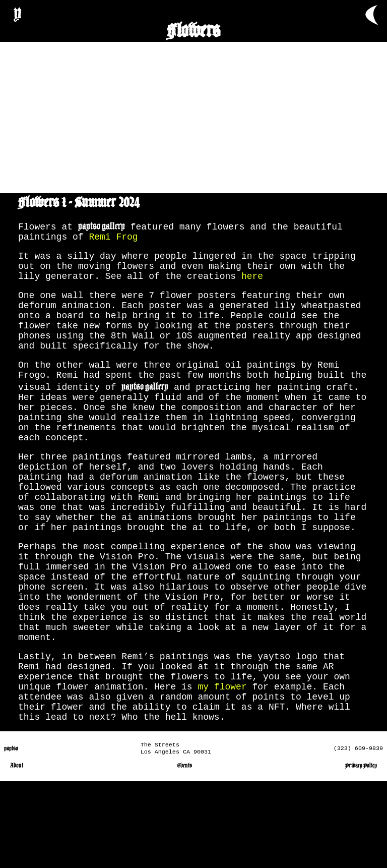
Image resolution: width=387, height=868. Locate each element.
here (252, 283)
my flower (222, 765)
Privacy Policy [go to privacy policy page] (361, 852)
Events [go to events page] (184, 852)
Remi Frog (113, 238)
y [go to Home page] (17, 12)
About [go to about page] (17, 852)
